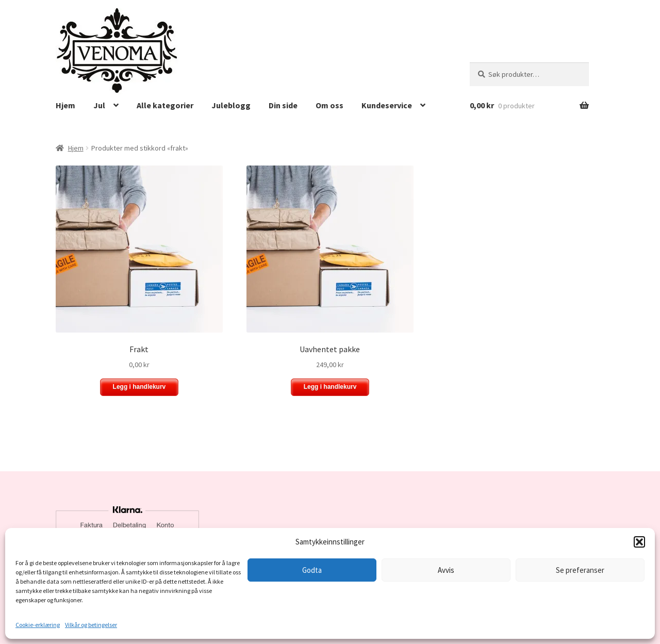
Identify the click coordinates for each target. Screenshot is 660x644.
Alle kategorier (165, 105)
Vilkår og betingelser (91, 625)
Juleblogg (231, 105)
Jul (99, 105)
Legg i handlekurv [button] (139, 387)
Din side (283, 105)
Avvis (446, 570)
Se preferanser (580, 570)
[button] (639, 542)
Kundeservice (387, 105)
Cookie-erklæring (38, 625)
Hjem (65, 105)
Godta (312, 570)
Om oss (329, 105)
